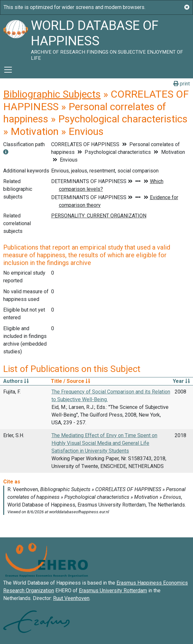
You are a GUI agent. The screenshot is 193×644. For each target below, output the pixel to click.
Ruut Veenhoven (71, 598)
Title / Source (70, 381)
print (182, 84)
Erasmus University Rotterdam (113, 591)
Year (181, 381)
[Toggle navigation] (8, 70)
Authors (16, 381)
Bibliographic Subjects (52, 94)
